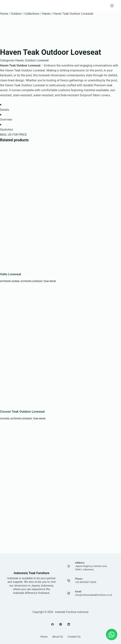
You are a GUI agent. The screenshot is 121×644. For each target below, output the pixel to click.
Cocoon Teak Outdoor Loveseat (22, 411)
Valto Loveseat (11, 274)
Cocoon (5, 419)
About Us (58, 637)
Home (4, 14)
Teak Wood (50, 281)
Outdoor (16, 14)
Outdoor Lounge (10, 281)
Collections (32, 14)
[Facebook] (53, 624)
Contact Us (74, 637)
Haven (46, 14)
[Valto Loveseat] (60, 207)
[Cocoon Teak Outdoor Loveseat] (60, 344)
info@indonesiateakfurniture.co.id (93, 595)
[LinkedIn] (69, 624)
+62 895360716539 (86, 582)
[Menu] (112, 6)
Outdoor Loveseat (37, 60)
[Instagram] (61, 624)
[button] (112, 635)
